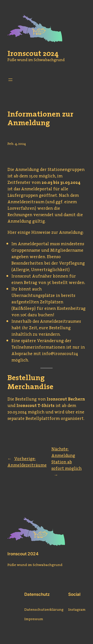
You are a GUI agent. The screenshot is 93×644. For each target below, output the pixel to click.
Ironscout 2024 (23, 554)
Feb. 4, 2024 (17, 143)
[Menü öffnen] (10, 80)
